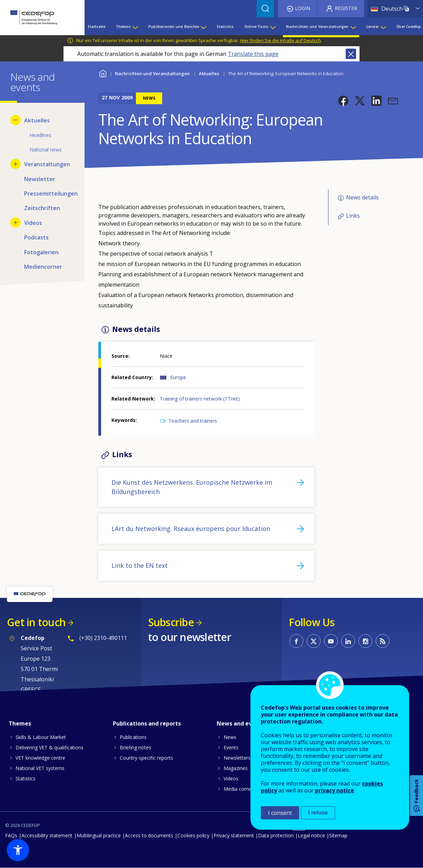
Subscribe (171, 622)
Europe (178, 377)
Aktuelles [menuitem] (37, 120)
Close (351, 54)
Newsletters (237, 758)
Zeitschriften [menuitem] (42, 208)
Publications (133, 737)
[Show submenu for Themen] (135, 27)
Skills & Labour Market (41, 737)
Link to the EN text (140, 565)
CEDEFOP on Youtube (331, 641)
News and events (240, 723)
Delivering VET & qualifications (50, 747)
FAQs (11, 835)
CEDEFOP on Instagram (365, 641)
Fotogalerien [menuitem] (41, 252)
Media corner (238, 789)
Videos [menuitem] (33, 223)
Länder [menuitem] (373, 27)
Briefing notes (135, 747)
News (230, 737)
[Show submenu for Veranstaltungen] (16, 164)
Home (103, 73)
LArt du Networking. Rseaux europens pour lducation (191, 529)
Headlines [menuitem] (41, 135)
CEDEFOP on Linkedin (348, 641)
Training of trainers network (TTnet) (200, 399)
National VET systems (40, 768)
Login (303, 8)
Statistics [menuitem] (225, 27)
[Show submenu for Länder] (383, 27)
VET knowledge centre (40, 758)
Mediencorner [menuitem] (43, 267)
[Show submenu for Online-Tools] (273, 27)
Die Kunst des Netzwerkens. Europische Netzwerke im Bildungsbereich (192, 487)
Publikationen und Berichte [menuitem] (174, 27)
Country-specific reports (146, 758)
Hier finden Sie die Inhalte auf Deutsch (281, 40)
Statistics (26, 778)
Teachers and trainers (193, 421)
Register (346, 8)
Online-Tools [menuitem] (256, 27)
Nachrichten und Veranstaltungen (152, 73)
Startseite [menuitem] (96, 27)
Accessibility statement (47, 835)
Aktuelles (209, 73)
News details (362, 198)
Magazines (236, 768)
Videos (231, 778)
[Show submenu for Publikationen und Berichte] (203, 27)
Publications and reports (147, 723)
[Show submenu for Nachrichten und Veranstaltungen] (353, 27)
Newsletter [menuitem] (40, 179)
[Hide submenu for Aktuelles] (16, 120)
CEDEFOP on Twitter (314, 641)
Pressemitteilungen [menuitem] (49, 194)
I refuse (318, 813)
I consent (280, 813)
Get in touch (36, 622)
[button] (343, 101)
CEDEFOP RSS (383, 641)
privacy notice (335, 790)
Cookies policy (193, 835)
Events (231, 747)
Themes (20, 723)
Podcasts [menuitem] (36, 237)
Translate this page (253, 54)
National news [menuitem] (46, 150)
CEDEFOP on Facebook (296, 641)
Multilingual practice (99, 835)
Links (353, 216)
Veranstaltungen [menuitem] (47, 164)
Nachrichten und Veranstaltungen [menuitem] (317, 27)
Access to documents (149, 835)
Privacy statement (234, 835)
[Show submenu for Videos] (16, 223)
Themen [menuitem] (123, 27)
